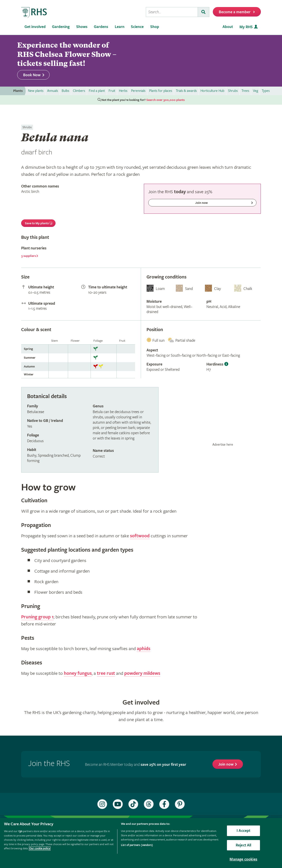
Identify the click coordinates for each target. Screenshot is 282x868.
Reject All (244, 845)
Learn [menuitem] (120, 27)
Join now (226, 764)
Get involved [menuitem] (35, 27)
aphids (144, 649)
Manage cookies (243, 859)
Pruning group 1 (37, 617)
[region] (141, 843)
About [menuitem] (228, 27)
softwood (140, 536)
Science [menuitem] (137, 27)
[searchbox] (172, 12)
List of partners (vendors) (137, 845)
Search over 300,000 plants (165, 100)
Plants (18, 91)
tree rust (106, 673)
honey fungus (78, 673)
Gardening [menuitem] (61, 27)
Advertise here (223, 445)
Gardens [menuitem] (101, 27)
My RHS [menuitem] (246, 27)
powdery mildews (142, 673)
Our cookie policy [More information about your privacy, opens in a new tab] (40, 849)
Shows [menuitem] (82, 27)
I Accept (243, 831)
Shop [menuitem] (155, 27)
